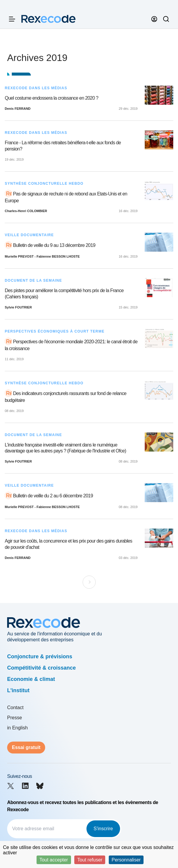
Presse (15, 718)
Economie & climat (31, 679)
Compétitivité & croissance (41, 668)
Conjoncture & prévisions (40, 657)
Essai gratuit (26, 747)
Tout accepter (54, 860)
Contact (15, 708)
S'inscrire (103, 829)
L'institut (18, 690)
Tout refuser (90, 860)
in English (17, 728)
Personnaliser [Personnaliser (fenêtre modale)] (126, 860)
